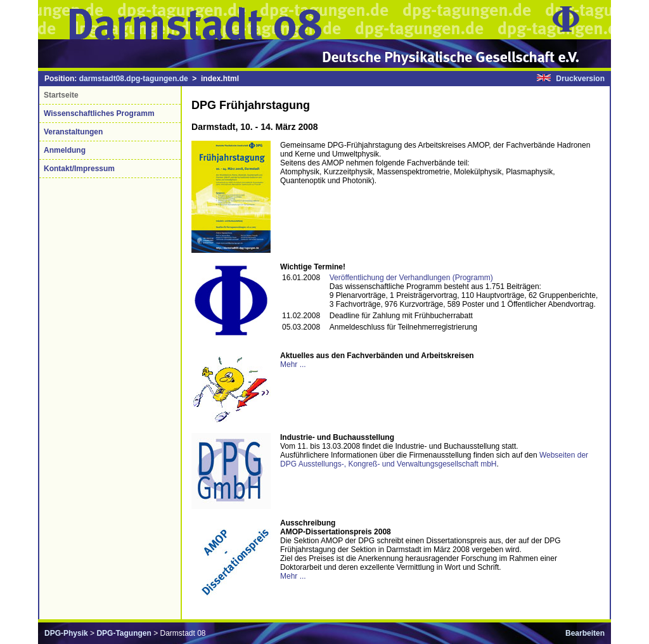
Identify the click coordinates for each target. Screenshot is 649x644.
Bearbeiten (585, 633)
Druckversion (580, 79)
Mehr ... (293, 364)
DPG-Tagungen (124, 633)
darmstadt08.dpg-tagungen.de (134, 79)
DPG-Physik (66, 633)
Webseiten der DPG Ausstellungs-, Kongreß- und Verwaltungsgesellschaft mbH (434, 460)
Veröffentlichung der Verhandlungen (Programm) (411, 278)
